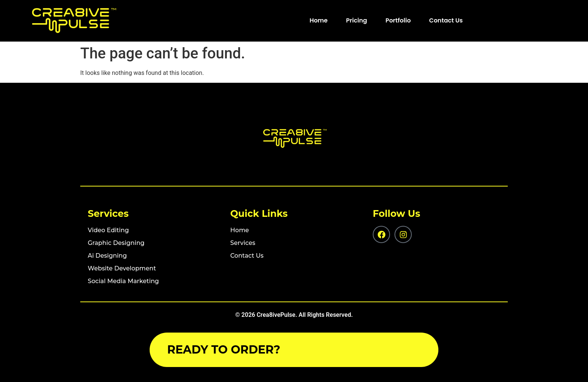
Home (318, 20)
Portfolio (398, 20)
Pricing (357, 20)
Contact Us (446, 20)
